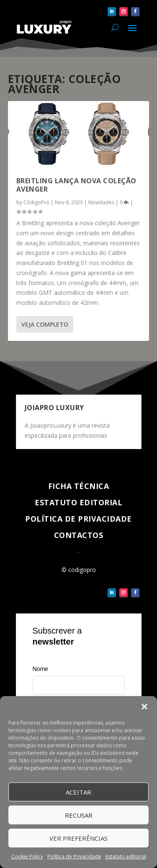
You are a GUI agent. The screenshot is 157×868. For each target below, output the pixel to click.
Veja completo (45, 324)
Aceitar (78, 792)
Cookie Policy (27, 856)
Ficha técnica (79, 486)
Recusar (79, 815)
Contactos (79, 535)
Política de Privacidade (74, 856)
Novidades (101, 202)
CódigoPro (36, 202)
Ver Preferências (78, 838)
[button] (144, 707)
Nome (40, 669)
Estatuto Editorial (78, 502)
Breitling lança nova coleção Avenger (76, 185)
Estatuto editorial (126, 856)
